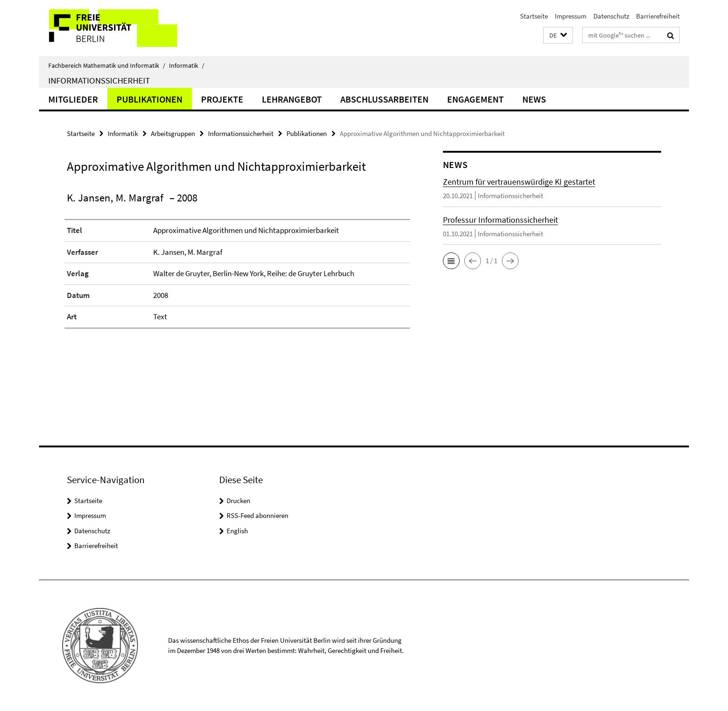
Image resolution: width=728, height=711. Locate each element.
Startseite (534, 16)
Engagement (475, 99)
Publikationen (149, 99)
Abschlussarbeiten (384, 99)
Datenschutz (611, 16)
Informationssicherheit (99, 80)
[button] (558, 36)
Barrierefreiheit (658, 16)
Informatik (187, 65)
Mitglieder (73, 99)
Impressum (571, 16)
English (237, 531)
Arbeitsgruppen (173, 133)
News (534, 99)
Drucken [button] (238, 501)
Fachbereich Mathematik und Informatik (107, 65)
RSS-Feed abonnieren (257, 515)
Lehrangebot (292, 99)
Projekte (222, 99)
